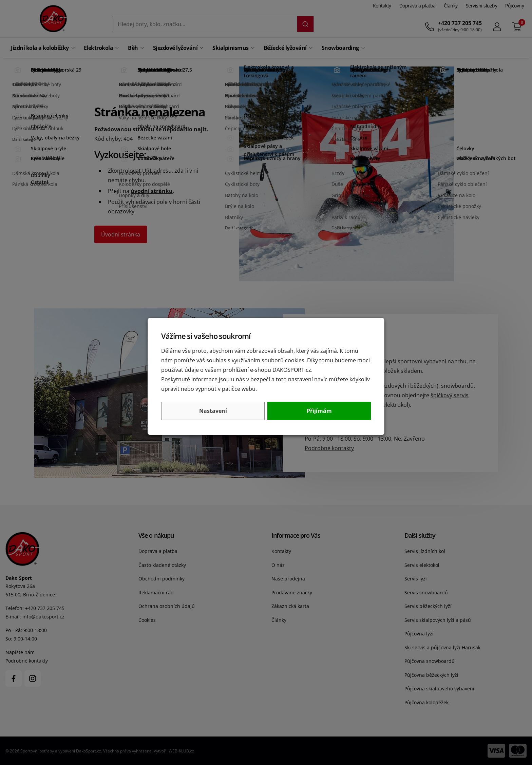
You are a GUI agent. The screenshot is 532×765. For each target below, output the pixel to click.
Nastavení (213, 411)
